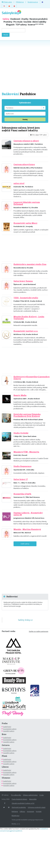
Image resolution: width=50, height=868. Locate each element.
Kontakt (39, 811)
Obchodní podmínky (19, 807)
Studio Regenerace (22, 466)
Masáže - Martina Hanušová (27, 529)
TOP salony (21, 25)
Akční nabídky (39, 22)
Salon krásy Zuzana (23, 281)
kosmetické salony (10, 729)
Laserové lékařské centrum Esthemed (27, 203)
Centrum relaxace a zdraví (26, 141)
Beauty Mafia (20, 395)
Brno (4, 734)
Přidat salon (7, 2)
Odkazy (22, 811)
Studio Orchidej (21, 433)
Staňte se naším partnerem (39, 631)
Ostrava (6, 745)
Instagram (31, 811)
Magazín (10, 25)
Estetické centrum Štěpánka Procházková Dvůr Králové (27, 415)
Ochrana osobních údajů (37, 807)
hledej (25, 119)
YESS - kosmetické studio (26, 298)
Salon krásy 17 (21, 479)
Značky (25, 19)
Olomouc (6, 778)
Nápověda (33, 799)
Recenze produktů (38, 19)
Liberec (5, 767)
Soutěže (27, 22)
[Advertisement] (25, 66)
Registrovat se (33, 2)
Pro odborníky (16, 795)
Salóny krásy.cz (25, 620)
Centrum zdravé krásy (24, 164)
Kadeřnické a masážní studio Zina (30, 264)
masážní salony (9, 731)
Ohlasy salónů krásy (30, 795)
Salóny (6, 19)
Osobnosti (15, 19)
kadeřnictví (7, 727)
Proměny (8, 22)
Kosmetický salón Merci (25, 223)
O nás (42, 795)
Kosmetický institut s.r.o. (26, 331)
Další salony (25, 544)
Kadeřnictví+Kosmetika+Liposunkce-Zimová (32, 378)
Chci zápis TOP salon (38, 135)
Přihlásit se (20, 2)
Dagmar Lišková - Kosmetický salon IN (28, 514)
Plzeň (4, 756)
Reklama (15, 811)
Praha (5, 723)
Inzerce (36, 25)
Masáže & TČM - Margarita (26, 452)
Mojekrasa (15, 816)
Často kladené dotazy (19, 799)
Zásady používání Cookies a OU (23, 803)
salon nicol (19, 183)
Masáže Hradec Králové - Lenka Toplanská (29, 318)
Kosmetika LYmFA (22, 494)
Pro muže (18, 22)
